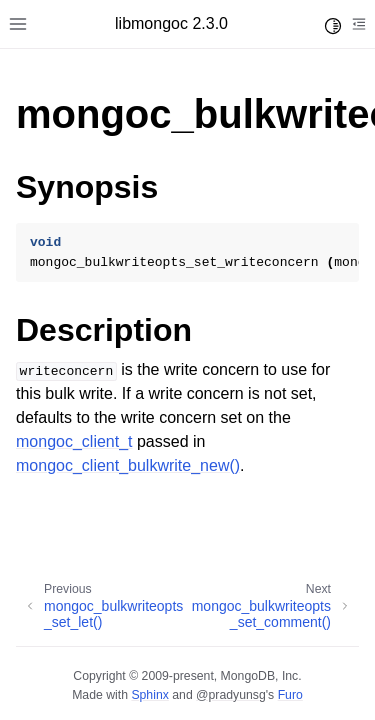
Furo (290, 695)
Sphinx (149, 695)
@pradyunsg (231, 695)
